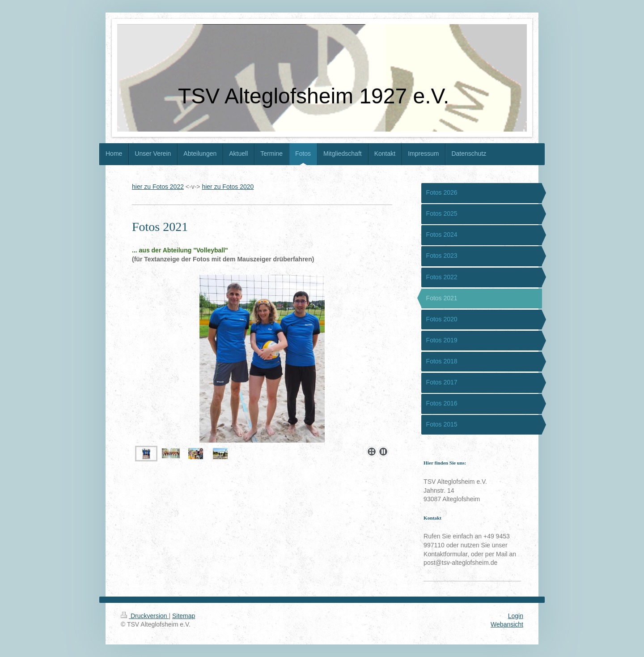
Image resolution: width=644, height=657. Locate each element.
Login (516, 616)
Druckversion (145, 616)
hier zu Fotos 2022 (158, 187)
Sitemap (184, 616)
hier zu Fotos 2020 (228, 187)
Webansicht (507, 624)
